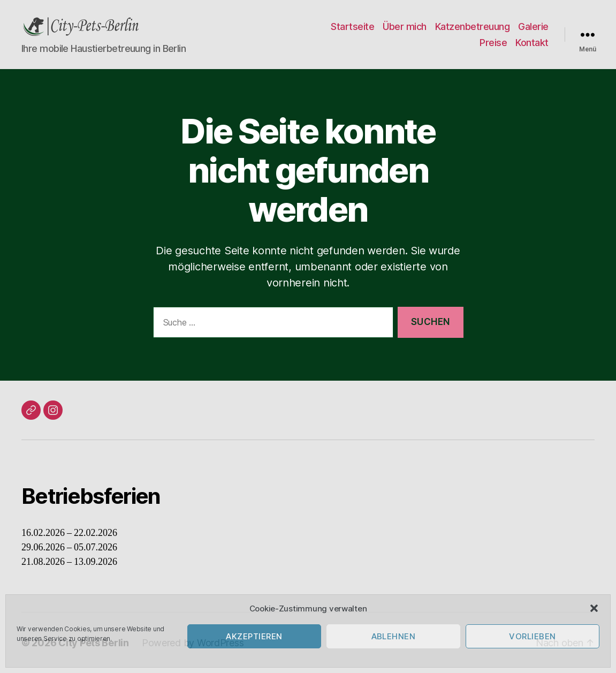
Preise (493, 43)
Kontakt (532, 43)
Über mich (405, 27)
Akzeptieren (254, 636)
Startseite (352, 27)
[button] (594, 608)
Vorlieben (533, 636)
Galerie (533, 27)
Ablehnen (394, 636)
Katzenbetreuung (473, 27)
